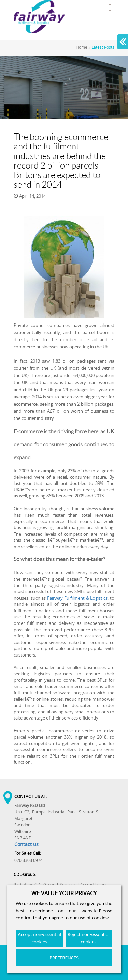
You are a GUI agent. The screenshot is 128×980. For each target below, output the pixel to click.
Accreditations (94, 884)
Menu (110, 7)
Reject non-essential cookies (89, 938)
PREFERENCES (64, 958)
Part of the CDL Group (34, 884)
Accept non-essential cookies (39, 938)
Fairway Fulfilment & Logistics (77, 598)
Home (82, 47)
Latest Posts (103, 47)
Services (68, 884)
